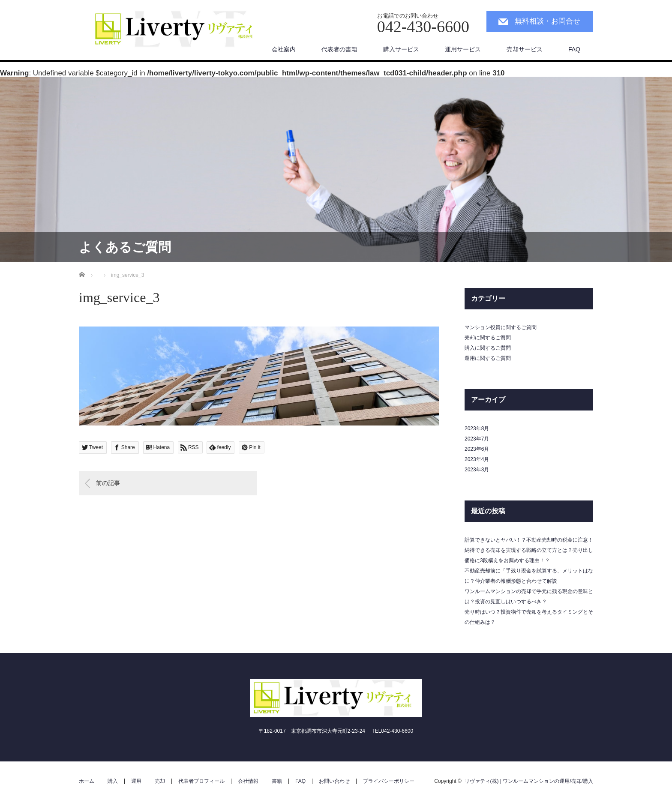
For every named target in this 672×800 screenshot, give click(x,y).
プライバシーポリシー (389, 781)
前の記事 (108, 483)
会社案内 (284, 49)
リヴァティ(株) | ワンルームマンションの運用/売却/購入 (529, 781)
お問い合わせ (334, 781)
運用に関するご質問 (488, 358)
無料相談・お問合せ (547, 21)
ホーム (87, 781)
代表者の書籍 (339, 49)
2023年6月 (477, 449)
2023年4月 (477, 459)
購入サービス (401, 49)
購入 (113, 781)
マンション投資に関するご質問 (501, 327)
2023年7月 (477, 439)
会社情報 (248, 781)
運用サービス (463, 49)
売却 (160, 781)
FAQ (574, 49)
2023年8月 (477, 428)
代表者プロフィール (201, 781)
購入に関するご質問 (488, 348)
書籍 (277, 781)
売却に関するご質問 (488, 338)
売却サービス (525, 49)
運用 (136, 781)
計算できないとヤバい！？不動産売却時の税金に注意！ (529, 540)
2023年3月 (477, 470)
